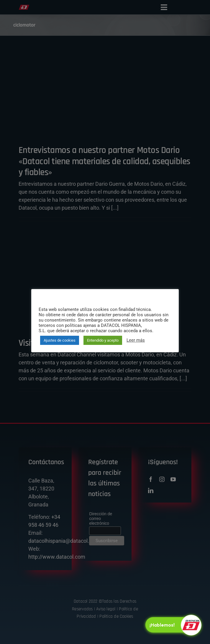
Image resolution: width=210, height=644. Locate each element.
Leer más (136, 340)
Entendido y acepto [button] (103, 340)
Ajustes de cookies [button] (60, 340)
